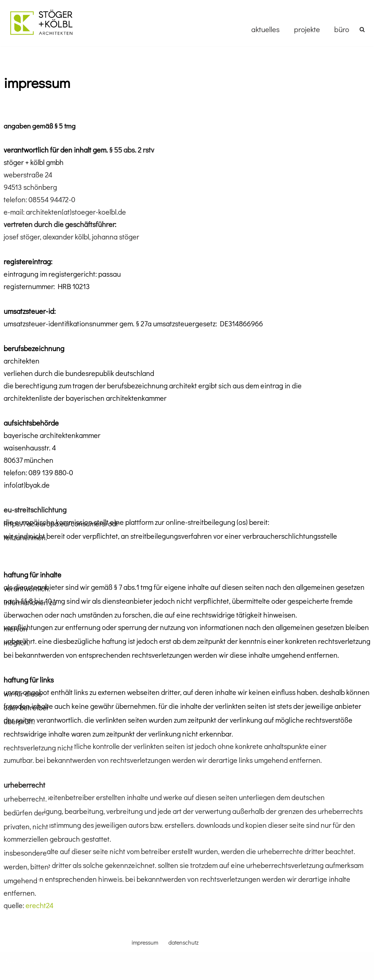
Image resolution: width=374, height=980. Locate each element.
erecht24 (39, 905)
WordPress (19, 971)
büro (342, 29)
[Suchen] (362, 29)
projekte (307, 29)
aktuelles (266, 29)
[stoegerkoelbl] (41, 23)
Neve (12, 961)
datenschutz (184, 942)
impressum (145, 942)
